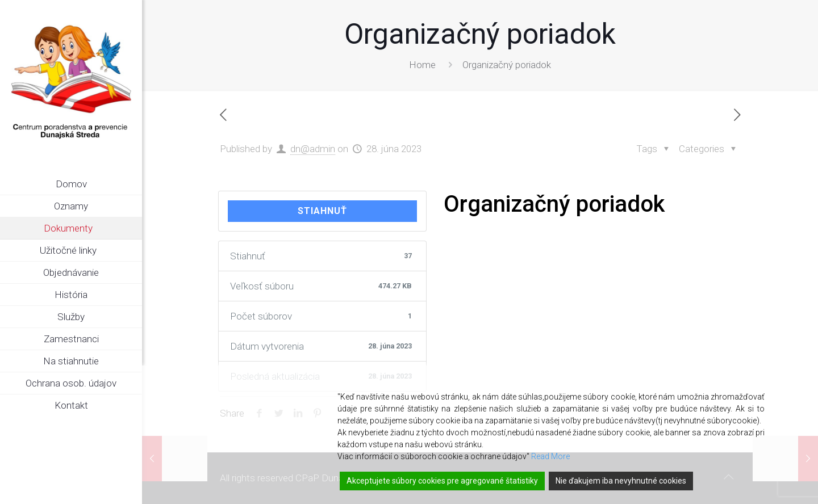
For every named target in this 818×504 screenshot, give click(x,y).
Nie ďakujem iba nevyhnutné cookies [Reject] (621, 481)
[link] (133, 229)
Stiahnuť (322, 211)
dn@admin (313, 149)
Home (422, 65)
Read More (550, 456)
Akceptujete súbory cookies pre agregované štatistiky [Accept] (442, 481)
